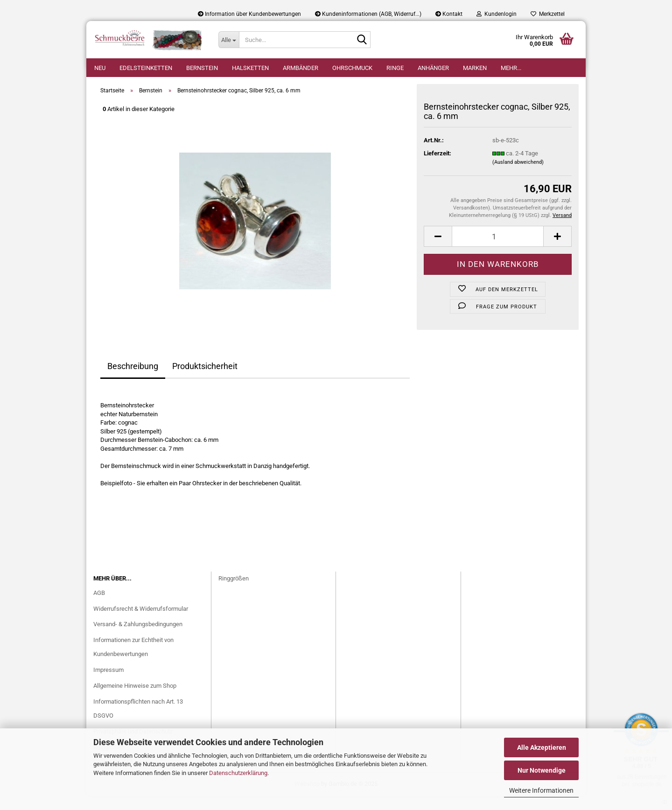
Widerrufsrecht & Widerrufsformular (141, 623)
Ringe (395, 68)
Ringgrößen (234, 592)
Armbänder (301, 68)
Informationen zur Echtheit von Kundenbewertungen (133, 661)
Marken (475, 68)
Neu (100, 68)
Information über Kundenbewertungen (249, 14)
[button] (438, 250)
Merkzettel (548, 14)
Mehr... (511, 68)
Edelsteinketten (146, 68)
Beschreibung (133, 380)
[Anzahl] (498, 250)
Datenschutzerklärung (238, 773)
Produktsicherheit (205, 380)
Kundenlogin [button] (497, 14)
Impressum (108, 684)
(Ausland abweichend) (518, 176)
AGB (99, 607)
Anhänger (433, 68)
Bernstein (202, 68)
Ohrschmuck (352, 68)
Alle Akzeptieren (542, 747)
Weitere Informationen (541, 790)
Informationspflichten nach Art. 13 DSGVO (138, 723)
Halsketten (250, 68)
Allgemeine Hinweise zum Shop (135, 700)
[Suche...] (229, 40)
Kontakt (449, 14)
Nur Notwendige (542, 770)
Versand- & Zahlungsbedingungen (138, 638)
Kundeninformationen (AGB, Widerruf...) (368, 14)
